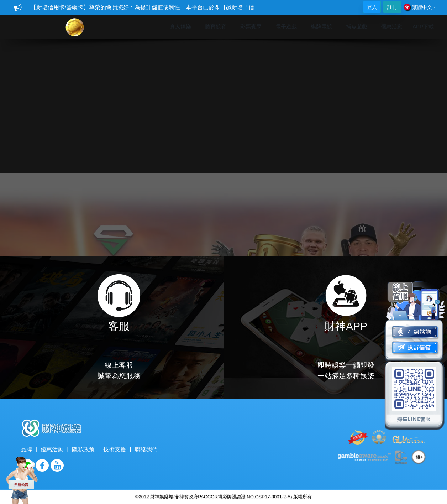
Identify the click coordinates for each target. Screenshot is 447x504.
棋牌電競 (321, 27)
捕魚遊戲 (357, 27)
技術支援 (115, 449)
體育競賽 (216, 27)
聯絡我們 (146, 449)
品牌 (26, 449)
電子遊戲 (286, 27)
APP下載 (423, 27)
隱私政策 (83, 449)
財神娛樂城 (162, 497)
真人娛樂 (180, 27)
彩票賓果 (251, 27)
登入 (372, 7)
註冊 (392, 7)
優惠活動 (392, 27)
